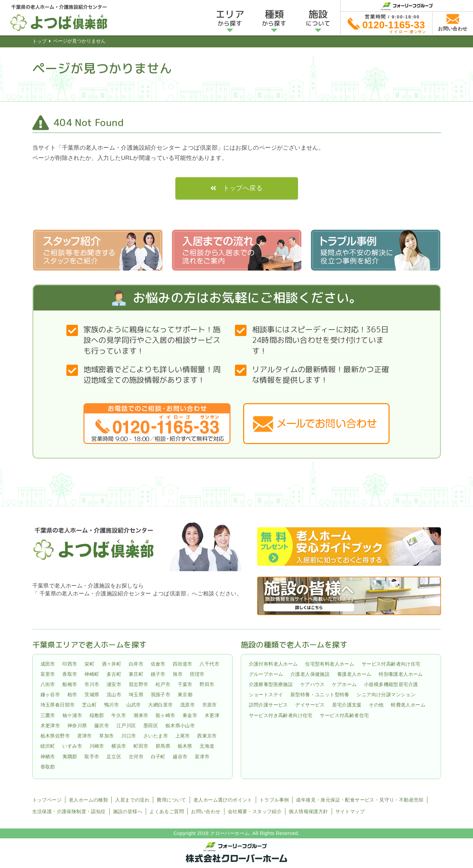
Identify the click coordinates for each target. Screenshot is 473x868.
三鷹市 (48, 715)
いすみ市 (72, 746)
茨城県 (92, 695)
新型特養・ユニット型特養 (320, 695)
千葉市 (185, 684)
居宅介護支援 (347, 705)
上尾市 (183, 736)
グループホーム (266, 674)
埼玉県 (136, 695)
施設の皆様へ (128, 811)
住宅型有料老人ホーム (330, 664)
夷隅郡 (70, 757)
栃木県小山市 (180, 726)
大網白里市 (160, 705)
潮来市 (141, 715)
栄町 (89, 664)
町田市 (141, 746)
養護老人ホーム (354, 674)
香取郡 (48, 767)
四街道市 (183, 664)
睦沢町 (48, 746)
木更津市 (50, 726)
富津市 (202, 757)
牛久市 (119, 715)
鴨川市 (112, 705)
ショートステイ (266, 695)
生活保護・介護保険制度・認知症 (69, 811)
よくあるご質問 (167, 811)
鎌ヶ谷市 (50, 695)
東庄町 (136, 674)
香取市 (70, 674)
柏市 (72, 695)
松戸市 (163, 684)
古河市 (136, 757)
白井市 (136, 664)
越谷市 (180, 757)
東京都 (185, 695)
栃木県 (185, 746)
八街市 (48, 684)
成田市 (48, 664)
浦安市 (114, 684)
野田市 (207, 684)
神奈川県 (77, 726)
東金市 (190, 715)
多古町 (114, 674)
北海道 (207, 746)
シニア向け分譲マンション (386, 695)
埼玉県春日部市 (58, 705)
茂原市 (187, 705)
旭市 (178, 674)
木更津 (212, 715)
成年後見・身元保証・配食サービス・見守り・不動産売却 (360, 800)
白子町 (158, 757)
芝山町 (89, 705)
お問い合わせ (206, 811)
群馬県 (163, 746)
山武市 (134, 705)
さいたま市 (156, 736)
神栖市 (48, 757)
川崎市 (97, 746)
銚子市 (158, 674)
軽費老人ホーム (408, 705)
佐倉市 (158, 664)
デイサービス (310, 705)
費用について (171, 800)
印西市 (70, 664)
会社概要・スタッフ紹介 (255, 811)
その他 (376, 705)
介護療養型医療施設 (271, 684)
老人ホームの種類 (88, 800)
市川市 (92, 684)
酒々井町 (112, 664)
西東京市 (207, 736)
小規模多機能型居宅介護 (391, 684)
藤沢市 (102, 726)
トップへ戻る (243, 188)
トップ (40, 41)
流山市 (114, 695)
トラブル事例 (274, 800)
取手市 (92, 757)
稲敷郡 (97, 715)
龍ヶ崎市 (165, 715)
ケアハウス (313, 684)
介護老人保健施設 (310, 674)
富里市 (48, 674)
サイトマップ (350, 811)
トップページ (47, 800)
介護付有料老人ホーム (273, 664)
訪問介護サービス (269, 705)
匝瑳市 (197, 674)
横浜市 (119, 746)
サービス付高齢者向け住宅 (391, 664)
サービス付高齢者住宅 (344, 715)
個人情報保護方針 (308, 811)
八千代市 (209, 664)
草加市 (106, 736)
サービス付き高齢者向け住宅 (281, 715)
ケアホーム (344, 684)
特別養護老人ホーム (401, 674)
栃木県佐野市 (55, 736)
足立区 (114, 757)
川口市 (129, 736)
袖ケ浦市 (72, 715)
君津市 (85, 736)
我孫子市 (161, 695)
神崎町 (92, 674)
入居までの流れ (132, 800)
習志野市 (139, 684)
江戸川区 (126, 726)
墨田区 (151, 726)
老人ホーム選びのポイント (223, 800)
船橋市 (70, 684)
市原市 (210, 705)
